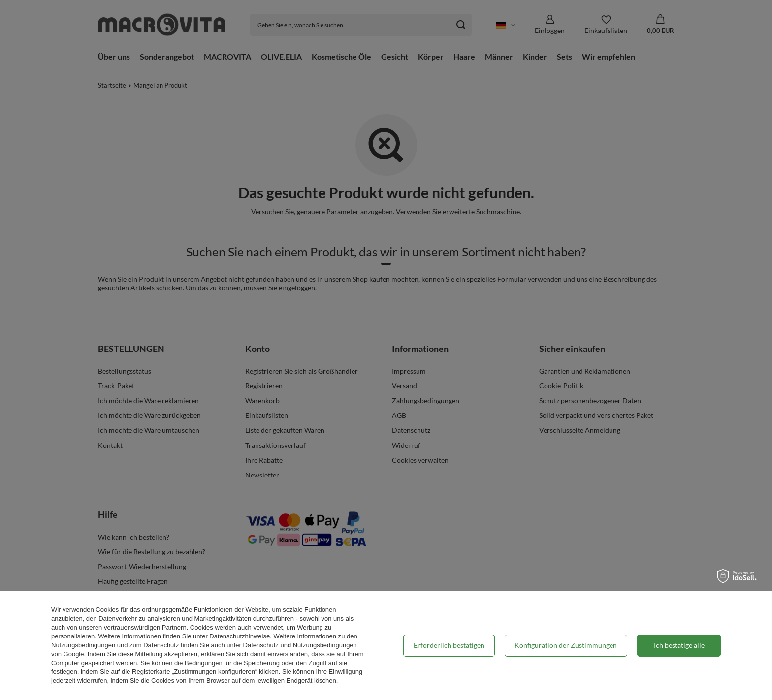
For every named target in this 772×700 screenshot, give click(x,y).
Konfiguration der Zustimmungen (566, 645)
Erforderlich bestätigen (449, 645)
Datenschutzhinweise (240, 636)
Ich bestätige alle (679, 645)
